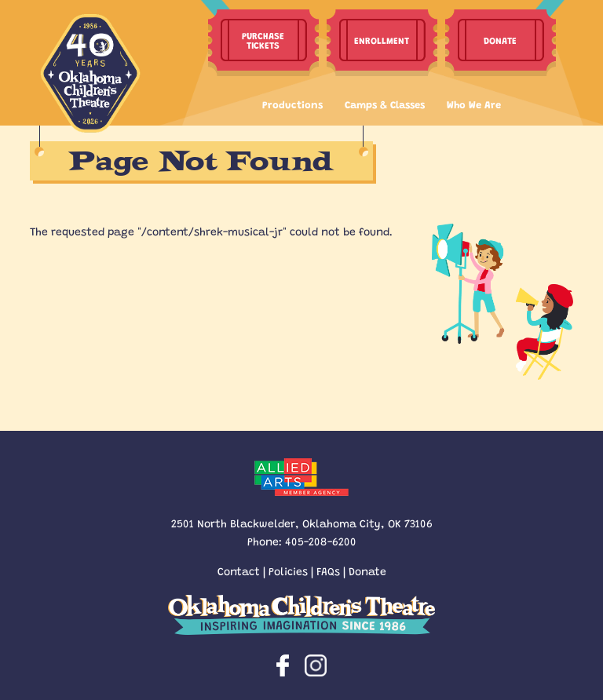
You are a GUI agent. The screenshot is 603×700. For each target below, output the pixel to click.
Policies (288, 571)
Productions (292, 104)
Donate (367, 571)
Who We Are (474, 104)
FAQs (328, 571)
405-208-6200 (321, 541)
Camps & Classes (385, 104)
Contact (239, 571)
